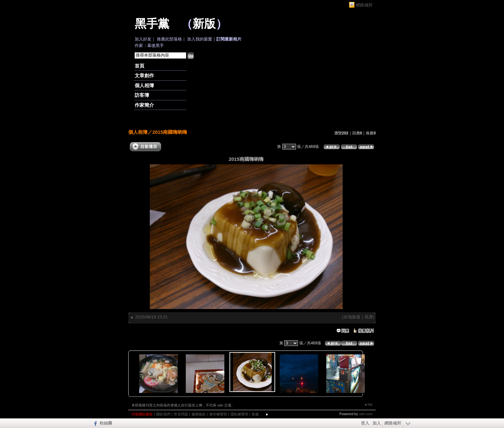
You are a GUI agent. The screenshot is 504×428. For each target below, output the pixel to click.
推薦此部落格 (169, 39)
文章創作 (144, 75)
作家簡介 (144, 105)
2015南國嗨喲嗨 (170, 132)
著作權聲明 (218, 414)
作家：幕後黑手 (149, 46)
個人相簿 (144, 85)
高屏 (369, 317)
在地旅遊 (352, 317)
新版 (204, 24)
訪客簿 (142, 95)
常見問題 (181, 414)
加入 (377, 423)
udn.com (366, 414)
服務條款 (199, 414)
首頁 (139, 66)
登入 (365, 423)
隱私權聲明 (239, 414)
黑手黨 (152, 24)
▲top (368, 404)
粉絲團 (106, 423)
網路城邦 (364, 5)
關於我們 (163, 414)
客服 (255, 414)
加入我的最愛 (200, 39)
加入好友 (143, 39)
